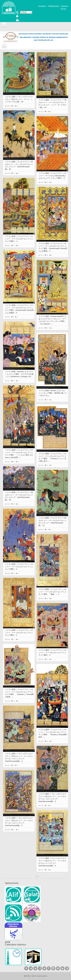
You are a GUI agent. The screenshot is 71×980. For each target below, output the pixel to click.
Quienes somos (64, 7)
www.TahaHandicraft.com (44, 40)
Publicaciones (53, 6)
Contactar (42, 6)
